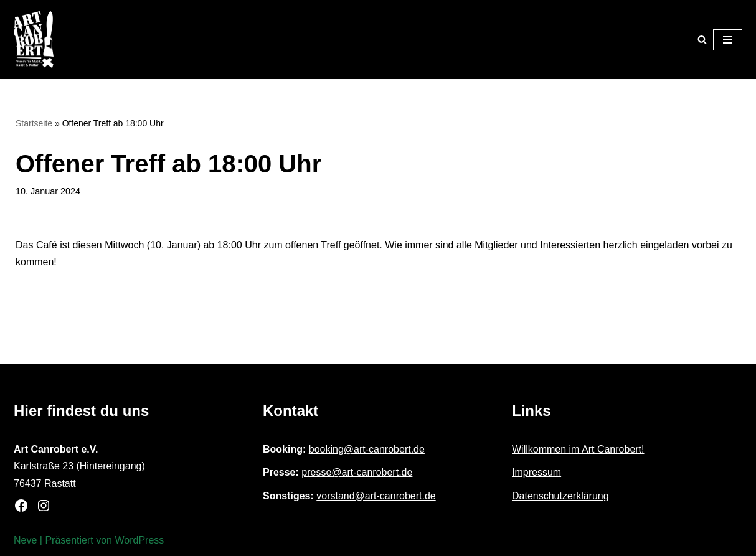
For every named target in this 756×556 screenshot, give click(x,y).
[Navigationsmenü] (728, 40)
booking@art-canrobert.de (367, 449)
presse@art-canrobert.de (357, 472)
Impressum (536, 472)
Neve (25, 540)
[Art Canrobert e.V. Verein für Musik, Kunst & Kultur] (34, 40)
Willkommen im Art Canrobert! (578, 449)
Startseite (34, 123)
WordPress (139, 540)
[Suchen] (702, 40)
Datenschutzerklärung (560, 496)
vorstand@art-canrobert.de (376, 496)
